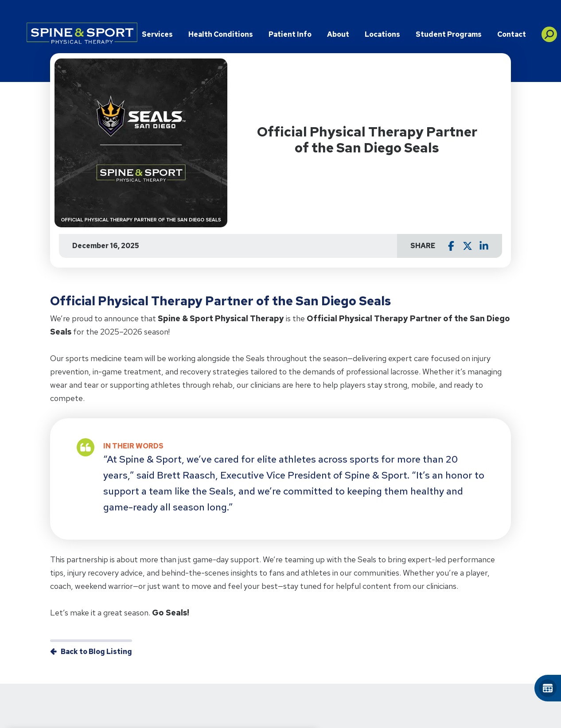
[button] (549, 31)
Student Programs (449, 34)
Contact (512, 34)
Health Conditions (221, 34)
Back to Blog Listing (96, 652)
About (338, 34)
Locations (382, 34)
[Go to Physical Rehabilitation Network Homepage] (82, 33)
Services (157, 34)
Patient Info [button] (290, 34)
